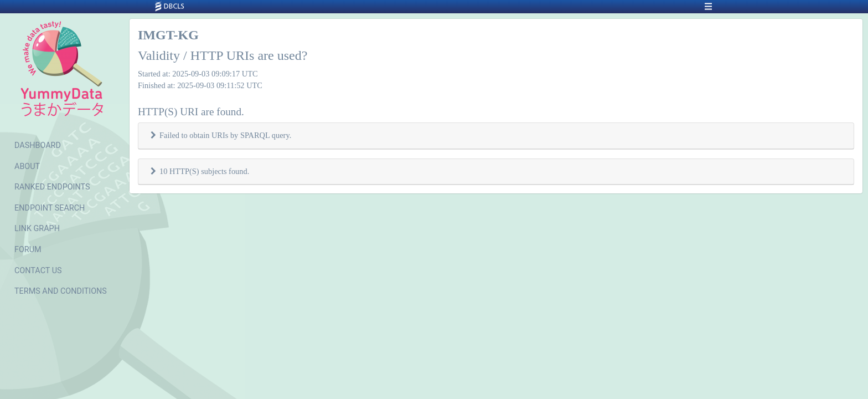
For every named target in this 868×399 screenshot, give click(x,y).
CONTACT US (38, 271)
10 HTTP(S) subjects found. (204, 171)
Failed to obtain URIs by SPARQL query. (225, 135)
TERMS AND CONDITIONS (61, 291)
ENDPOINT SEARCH (50, 208)
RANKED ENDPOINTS (52, 187)
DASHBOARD (38, 145)
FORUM (28, 250)
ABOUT (27, 167)
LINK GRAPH (37, 229)
